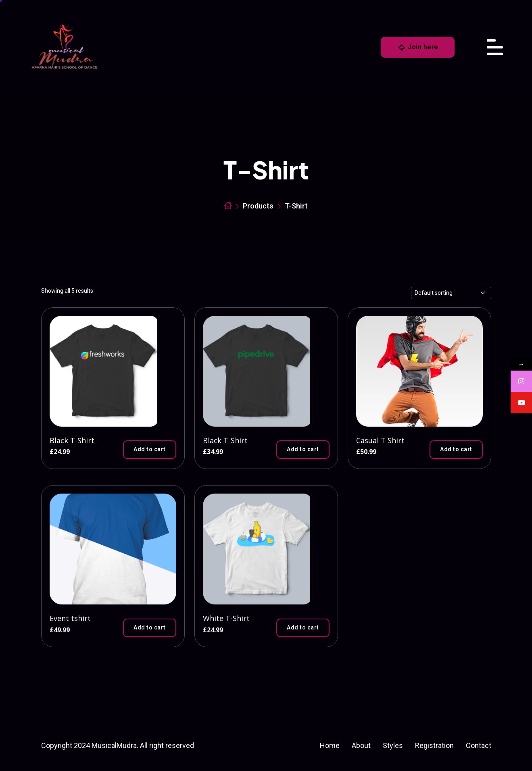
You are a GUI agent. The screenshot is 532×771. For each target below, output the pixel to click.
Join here (418, 48)
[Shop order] (451, 293)
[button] (150, 450)
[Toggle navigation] (495, 47)
